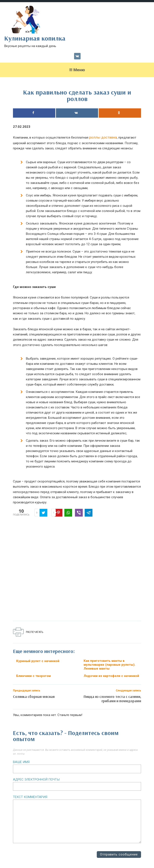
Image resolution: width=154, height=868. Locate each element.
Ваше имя (21, 762)
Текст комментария (30, 797)
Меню (77, 70)
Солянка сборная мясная (34, 696)
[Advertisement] (77, 570)
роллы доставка (103, 137)
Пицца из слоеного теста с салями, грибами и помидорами (112, 699)
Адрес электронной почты (36, 779)
